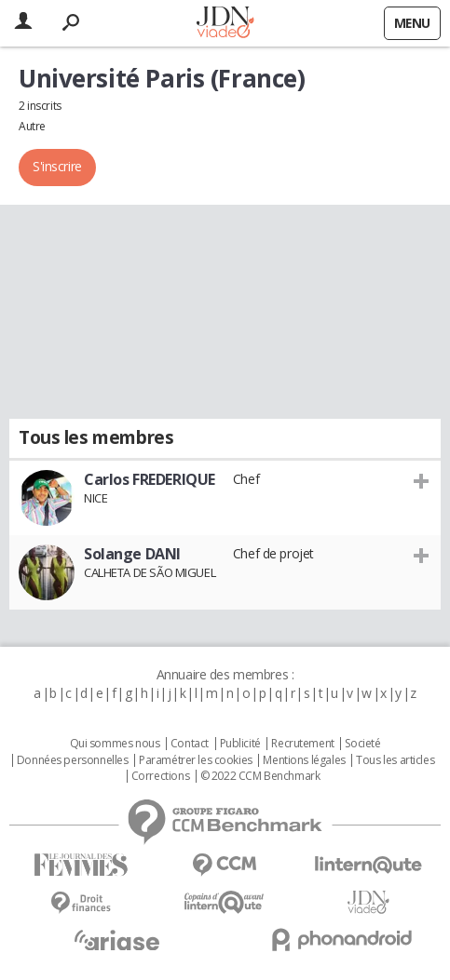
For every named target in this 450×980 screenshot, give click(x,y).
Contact (190, 744)
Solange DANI (132, 554)
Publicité (240, 744)
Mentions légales (304, 760)
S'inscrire (57, 166)
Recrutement (302, 744)
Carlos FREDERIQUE (150, 479)
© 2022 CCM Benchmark (260, 776)
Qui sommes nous (115, 744)
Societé (362, 744)
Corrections (160, 776)
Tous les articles (395, 760)
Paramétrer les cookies (196, 760)
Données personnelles (73, 760)
